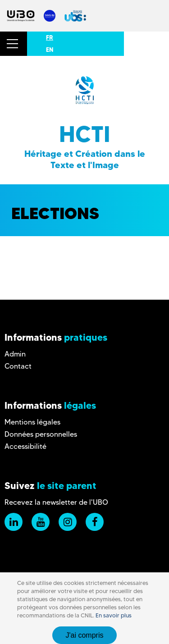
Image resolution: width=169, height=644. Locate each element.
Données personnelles (41, 434)
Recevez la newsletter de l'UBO (56, 502)
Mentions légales (32, 422)
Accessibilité (25, 446)
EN (50, 50)
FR (50, 37)
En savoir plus (114, 615)
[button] (14, 44)
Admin (15, 354)
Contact (18, 366)
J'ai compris (85, 635)
